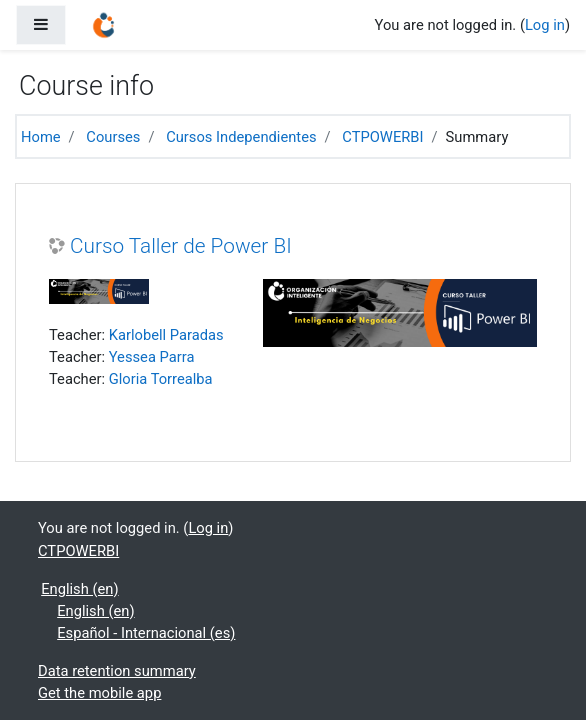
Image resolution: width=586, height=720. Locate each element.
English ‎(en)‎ (79, 589)
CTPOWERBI (382, 137)
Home (41, 137)
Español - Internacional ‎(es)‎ (146, 633)
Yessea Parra (152, 357)
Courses (113, 137)
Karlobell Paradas (166, 335)
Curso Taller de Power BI (181, 246)
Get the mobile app (99, 693)
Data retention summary (117, 671)
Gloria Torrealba (161, 379)
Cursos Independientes (241, 137)
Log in (545, 25)
